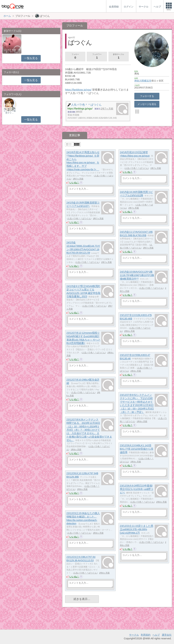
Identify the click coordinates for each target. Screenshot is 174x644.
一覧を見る (31, 58)
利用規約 (146, 635)
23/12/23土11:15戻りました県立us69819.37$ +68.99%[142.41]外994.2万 (137, 529)
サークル (134, 635)
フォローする (147, 96)
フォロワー (97, 57)
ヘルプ (156, 635)
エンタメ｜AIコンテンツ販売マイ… (10, 111)
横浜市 (148, 81)
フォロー (75, 57)
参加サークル (118, 57)
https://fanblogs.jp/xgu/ (78, 90)
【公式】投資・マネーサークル (12, 51)
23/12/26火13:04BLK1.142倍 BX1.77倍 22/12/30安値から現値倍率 (137, 449)
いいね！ (74, 182)
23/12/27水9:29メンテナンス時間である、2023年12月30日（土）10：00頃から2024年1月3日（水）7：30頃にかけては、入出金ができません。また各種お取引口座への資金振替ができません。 (89, 430)
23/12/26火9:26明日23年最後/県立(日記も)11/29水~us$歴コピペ (137, 489)
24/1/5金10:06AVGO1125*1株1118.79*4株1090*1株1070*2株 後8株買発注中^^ (137, 275)
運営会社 (167, 635)
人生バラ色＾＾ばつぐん (137, 168)
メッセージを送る (147, 104)
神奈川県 (139, 81)
